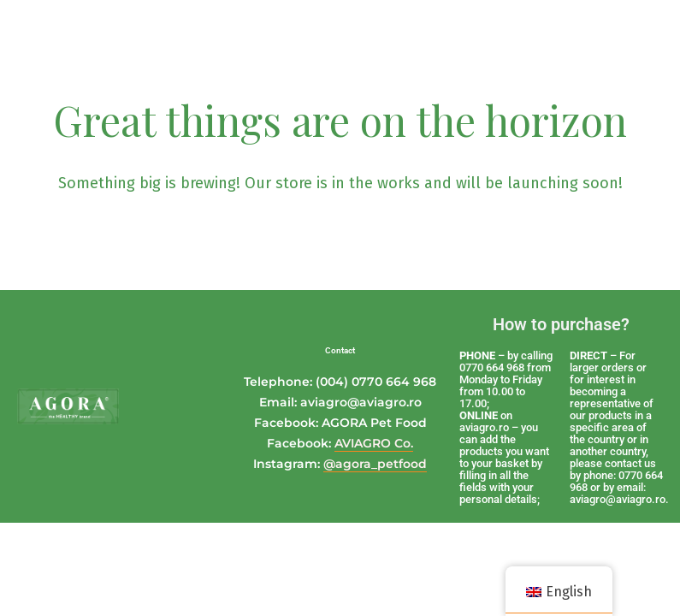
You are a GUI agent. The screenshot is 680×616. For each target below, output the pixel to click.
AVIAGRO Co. (374, 443)
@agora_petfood (375, 464)
